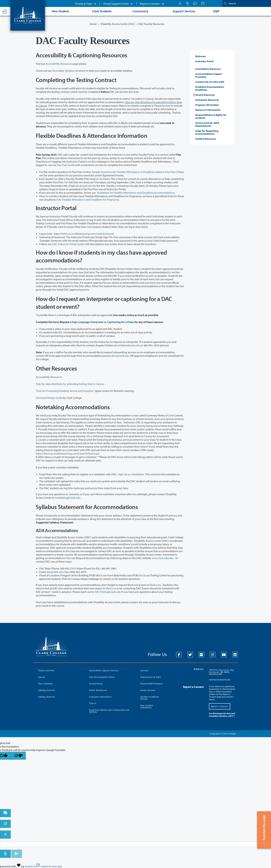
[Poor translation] (18, 756)
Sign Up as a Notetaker (131, 474)
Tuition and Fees (46, 670)
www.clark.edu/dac (163, 558)
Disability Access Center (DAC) (118, 24)
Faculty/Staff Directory (151, 684)
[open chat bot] (5, 813)
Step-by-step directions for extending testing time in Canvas (70, 384)
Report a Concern (152, 4)
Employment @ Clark (151, 677)
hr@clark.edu (122, 356)
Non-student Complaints (147, 706)
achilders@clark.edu (129, 345)
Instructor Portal (204, 61)
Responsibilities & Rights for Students (211, 116)
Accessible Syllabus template (69, 71)
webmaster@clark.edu (220, 680)
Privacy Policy (96, 684)
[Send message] (17, 854)
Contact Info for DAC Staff (210, 82)
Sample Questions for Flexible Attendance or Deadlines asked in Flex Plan (134, 172)
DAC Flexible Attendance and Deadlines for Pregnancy (88, 200)
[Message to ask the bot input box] (135, 844)
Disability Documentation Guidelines (210, 88)
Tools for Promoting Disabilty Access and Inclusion (65, 391)
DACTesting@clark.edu (108, 592)
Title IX (93, 703)
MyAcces (111, 588)
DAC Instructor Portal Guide (68, 244)
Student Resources (205, 139)
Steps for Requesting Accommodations (207, 132)
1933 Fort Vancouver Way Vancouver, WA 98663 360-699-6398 (222, 672)
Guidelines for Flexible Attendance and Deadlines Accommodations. (136, 193)
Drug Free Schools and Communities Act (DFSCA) (109, 711)
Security (144, 670)
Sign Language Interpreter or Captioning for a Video (103, 322)
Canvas (42, 677)
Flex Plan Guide (66, 165)
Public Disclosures (98, 690)
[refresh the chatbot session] (5, 824)
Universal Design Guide (49, 398)
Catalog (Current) (47, 690)
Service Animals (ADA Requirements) (207, 124)
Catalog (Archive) (46, 697)
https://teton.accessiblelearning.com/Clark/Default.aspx (68, 453)
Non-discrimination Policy (102, 677)
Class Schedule (45, 684)
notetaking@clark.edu (67, 498)
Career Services (148, 690)
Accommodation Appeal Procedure (209, 75)
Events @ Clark (86, 4)
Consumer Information (101, 697)
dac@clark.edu (84, 186)
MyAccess (155, 585)
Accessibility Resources (59, 64)
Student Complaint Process (150, 698)
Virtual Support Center (118, 4)
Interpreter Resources (207, 100)
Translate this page (264, 830)
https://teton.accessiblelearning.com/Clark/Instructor (84, 234)
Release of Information (208, 110)
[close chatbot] (5, 835)
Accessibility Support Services (104, 670)
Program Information (207, 105)
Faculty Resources (205, 95)
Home (93, 24)
